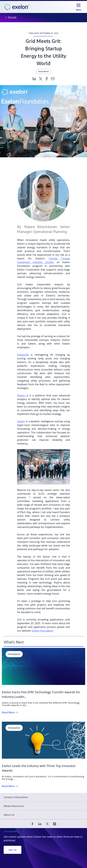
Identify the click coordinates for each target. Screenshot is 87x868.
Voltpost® (23, 355)
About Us (9, 815)
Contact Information (16, 797)
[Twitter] (40, 78)
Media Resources (14, 806)
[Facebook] (47, 78)
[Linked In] (40, 824)
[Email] (53, 78)
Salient (21, 421)
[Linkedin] (34, 78)
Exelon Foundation (43, 631)
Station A (23, 395)
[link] (17, 7)
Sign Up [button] (13, 850)
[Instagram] (55, 824)
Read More (10, 712)
